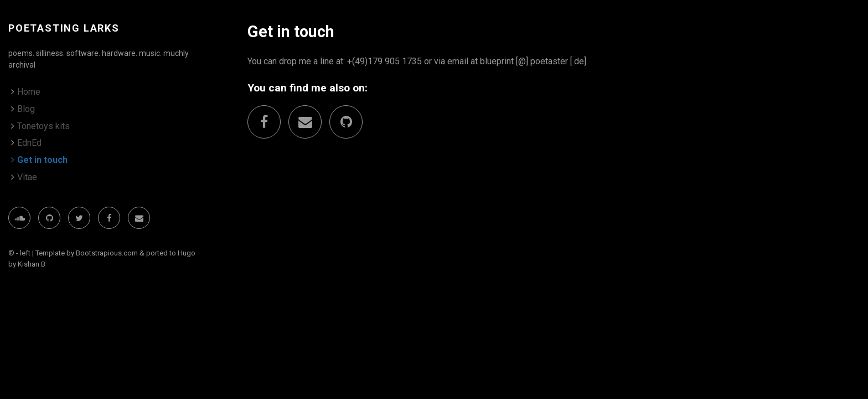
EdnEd (29, 143)
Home (29, 92)
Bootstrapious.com (107, 253)
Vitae (27, 177)
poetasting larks (64, 28)
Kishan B (32, 264)
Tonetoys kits (43, 126)
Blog (26, 109)
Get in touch (42, 160)
